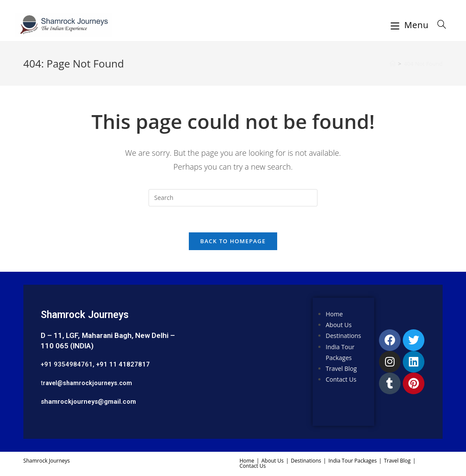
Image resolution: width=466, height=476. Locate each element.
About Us (339, 325)
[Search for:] (439, 25)
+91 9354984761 (67, 364)
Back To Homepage (233, 241)
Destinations (343, 336)
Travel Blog (341, 368)
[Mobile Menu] (411, 25)
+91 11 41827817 (123, 364)
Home (334, 314)
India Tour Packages (353, 461)
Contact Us (341, 379)
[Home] (393, 64)
